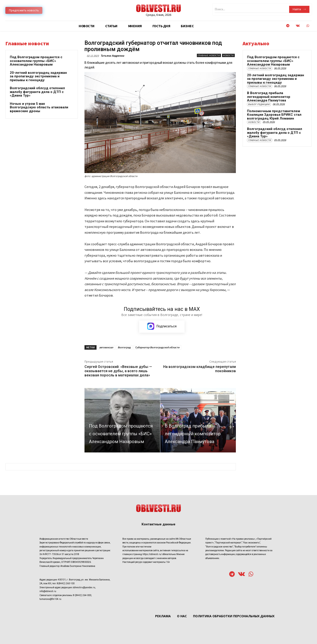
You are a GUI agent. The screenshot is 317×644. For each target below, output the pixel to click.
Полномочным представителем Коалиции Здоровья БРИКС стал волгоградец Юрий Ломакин (274, 115)
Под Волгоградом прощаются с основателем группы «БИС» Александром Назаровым (36, 61)
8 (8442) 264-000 (82, 595)
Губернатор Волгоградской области (157, 347)
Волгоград (124, 347)
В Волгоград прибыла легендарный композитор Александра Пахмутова (269, 97)
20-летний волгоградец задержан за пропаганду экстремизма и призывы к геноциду (38, 76)
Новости (228, 55)
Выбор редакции (259, 104)
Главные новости (209, 55)
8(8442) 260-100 (66, 583)
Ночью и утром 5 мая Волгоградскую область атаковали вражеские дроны (39, 107)
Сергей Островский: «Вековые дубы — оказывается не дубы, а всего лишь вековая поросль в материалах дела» (118, 371)
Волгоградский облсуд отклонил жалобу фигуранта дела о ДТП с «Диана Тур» (37, 92)
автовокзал (106, 347)
